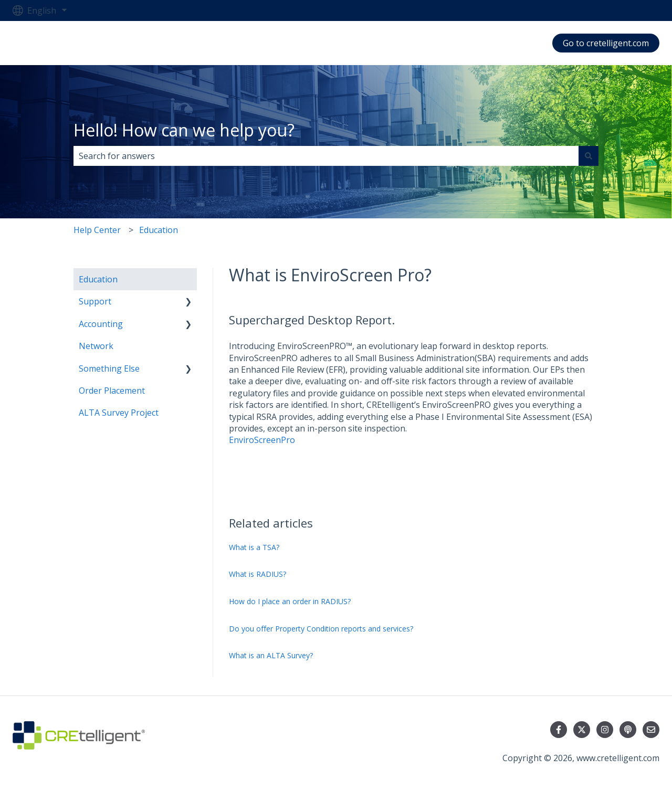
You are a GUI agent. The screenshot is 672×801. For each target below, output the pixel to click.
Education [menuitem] (98, 279)
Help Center (97, 230)
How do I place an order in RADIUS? (290, 601)
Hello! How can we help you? (184, 130)
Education (159, 230)
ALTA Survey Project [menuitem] (119, 413)
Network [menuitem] (96, 346)
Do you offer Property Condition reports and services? (321, 629)
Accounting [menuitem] (101, 324)
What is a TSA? (254, 547)
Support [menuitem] (95, 301)
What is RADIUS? (258, 574)
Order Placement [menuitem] (112, 391)
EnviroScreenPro (262, 440)
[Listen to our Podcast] (628, 730)
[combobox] (326, 156)
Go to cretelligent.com (606, 43)
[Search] (589, 156)
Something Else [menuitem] (109, 368)
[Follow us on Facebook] (559, 730)
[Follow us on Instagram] (605, 730)
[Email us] (651, 730)
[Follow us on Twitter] (582, 730)
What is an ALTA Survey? (271, 655)
